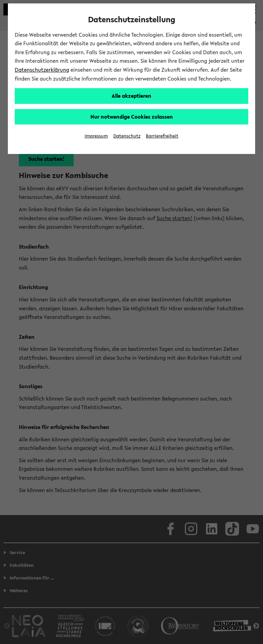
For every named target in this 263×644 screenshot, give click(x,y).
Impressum (96, 136)
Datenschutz (127, 136)
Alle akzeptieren (131, 96)
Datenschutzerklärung (42, 70)
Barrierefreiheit (162, 136)
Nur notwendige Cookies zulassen (132, 117)
